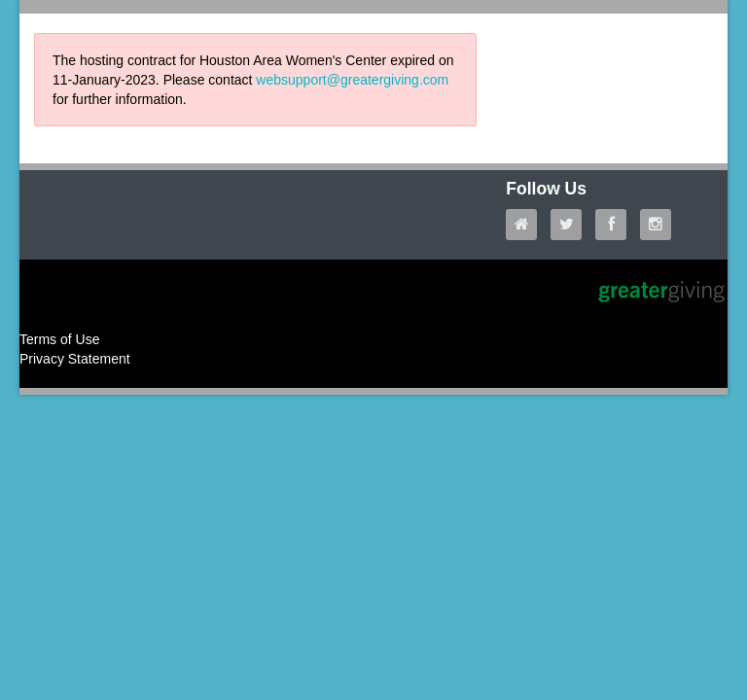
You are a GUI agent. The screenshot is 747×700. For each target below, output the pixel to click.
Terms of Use (59, 339)
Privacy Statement (75, 359)
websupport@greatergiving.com (352, 80)
